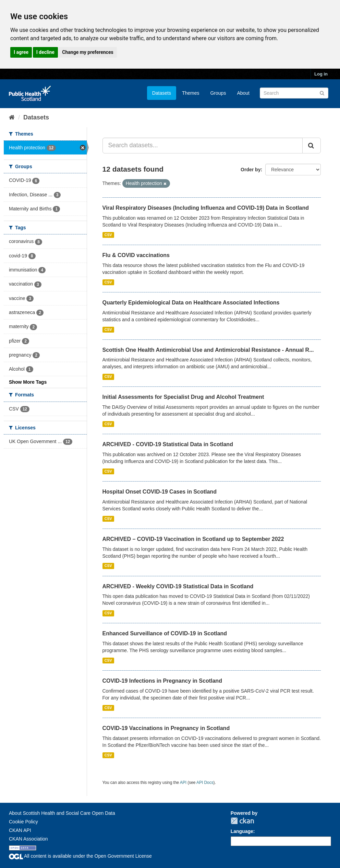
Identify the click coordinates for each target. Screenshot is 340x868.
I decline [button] (45, 52)
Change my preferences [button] (88, 52)
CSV (108, 235)
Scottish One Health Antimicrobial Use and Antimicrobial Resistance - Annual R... (208, 350)
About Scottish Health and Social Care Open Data (62, 813)
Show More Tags (28, 382)
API (183, 783)
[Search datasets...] (203, 146)
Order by (251, 170)
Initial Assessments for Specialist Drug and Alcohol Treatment (183, 397)
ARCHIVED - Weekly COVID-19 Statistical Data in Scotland (178, 586)
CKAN (242, 821)
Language (242, 831)
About (243, 93)
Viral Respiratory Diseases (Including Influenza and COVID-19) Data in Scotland (206, 208)
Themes (191, 93)
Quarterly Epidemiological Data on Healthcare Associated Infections (191, 303)
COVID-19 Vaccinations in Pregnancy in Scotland (166, 728)
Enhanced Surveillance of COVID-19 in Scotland (165, 633)
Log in (321, 74)
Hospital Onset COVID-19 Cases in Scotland (160, 492)
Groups (218, 93)
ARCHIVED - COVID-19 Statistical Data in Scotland (168, 444)
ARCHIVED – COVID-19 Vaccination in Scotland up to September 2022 (193, 539)
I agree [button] (21, 52)
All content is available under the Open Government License (80, 856)
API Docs (205, 783)
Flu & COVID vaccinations (136, 255)
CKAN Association (28, 839)
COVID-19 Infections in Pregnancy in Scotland (162, 681)
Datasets (162, 93)
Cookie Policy (23, 822)
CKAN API (20, 830)
